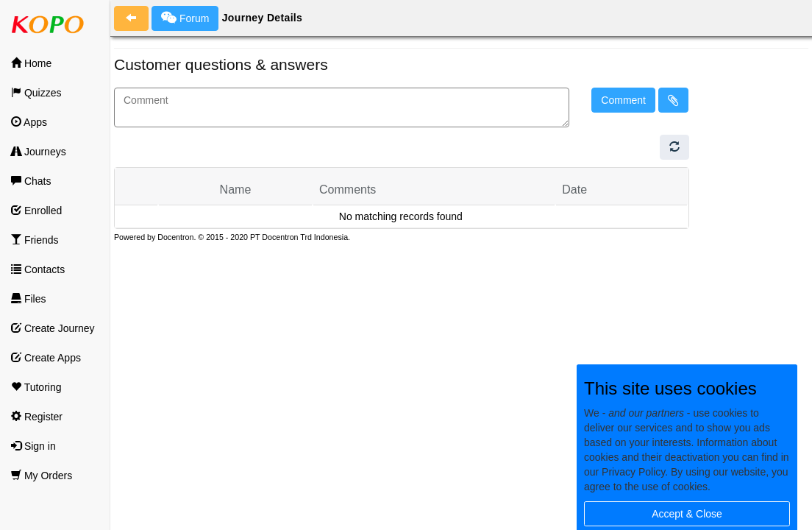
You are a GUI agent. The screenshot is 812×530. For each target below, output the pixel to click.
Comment (623, 100)
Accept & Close (687, 514)
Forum (185, 18)
